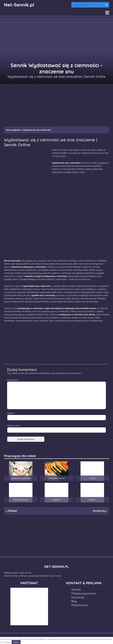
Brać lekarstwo (21, 500)
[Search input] (89, 5)
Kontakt (76, 590)
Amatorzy (99, 511)
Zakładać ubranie (56, 478)
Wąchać (56, 500)
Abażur (92, 500)
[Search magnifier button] (106, 5)
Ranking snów (80, 605)
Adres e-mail (14, 426)
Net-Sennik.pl (19, 5)
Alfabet (12, 511)
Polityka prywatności (84, 593)
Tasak (92, 478)
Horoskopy (78, 597)
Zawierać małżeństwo (21, 478)
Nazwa (11, 413)
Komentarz (13, 380)
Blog (74, 601)
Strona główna (13, 130)
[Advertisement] (56, 104)
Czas (106, 153)
